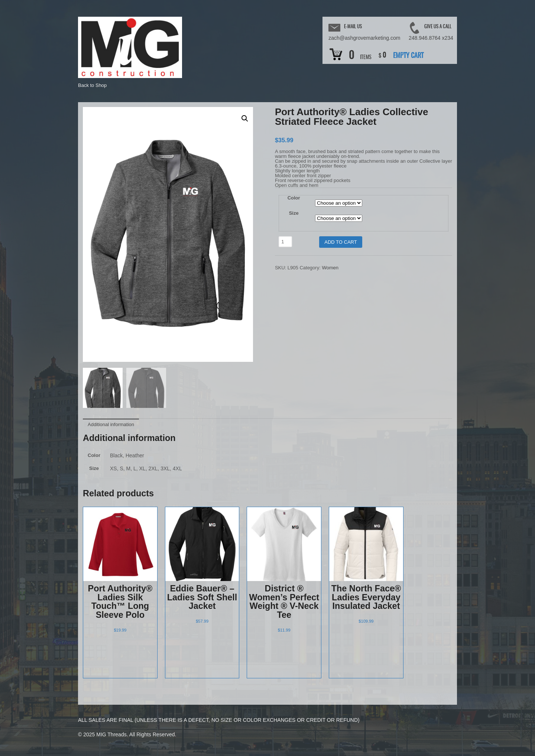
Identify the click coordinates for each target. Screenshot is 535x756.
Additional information (111, 424)
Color (294, 198)
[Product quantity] (285, 242)
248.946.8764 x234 (431, 38)
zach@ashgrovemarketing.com (364, 38)
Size (294, 213)
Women (330, 268)
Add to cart (341, 242)
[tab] (111, 424)
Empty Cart (408, 56)
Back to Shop (92, 85)
